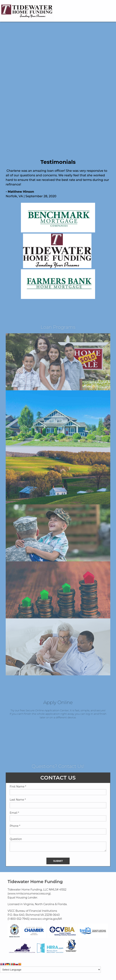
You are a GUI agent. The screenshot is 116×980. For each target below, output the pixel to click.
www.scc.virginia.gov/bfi (46, 919)
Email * (14, 813)
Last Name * (18, 800)
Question (16, 839)
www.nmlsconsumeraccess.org (29, 894)
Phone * (15, 826)
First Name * (18, 787)
